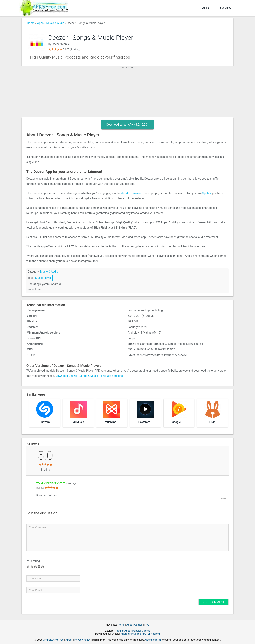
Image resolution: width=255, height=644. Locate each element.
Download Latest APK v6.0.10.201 (127, 125)
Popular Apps (123, 631)
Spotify (207, 193)
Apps (206, 8)
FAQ (147, 625)
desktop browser (131, 193)
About (69, 640)
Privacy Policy (82, 640)
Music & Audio (55, 23)
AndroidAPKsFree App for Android (140, 634)
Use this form (153, 640)
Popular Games (141, 631)
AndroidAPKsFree (53, 640)
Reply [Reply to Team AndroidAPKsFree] (224, 499)
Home (31, 23)
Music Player (43, 278)
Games (225, 8)
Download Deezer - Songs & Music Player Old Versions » (90, 376)
